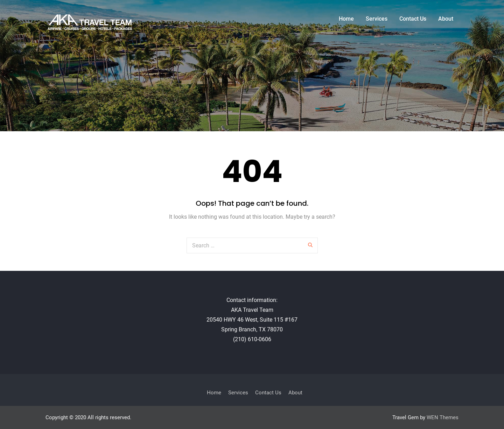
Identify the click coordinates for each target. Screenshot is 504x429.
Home (346, 19)
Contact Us (413, 19)
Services (377, 19)
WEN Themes (443, 417)
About (446, 19)
